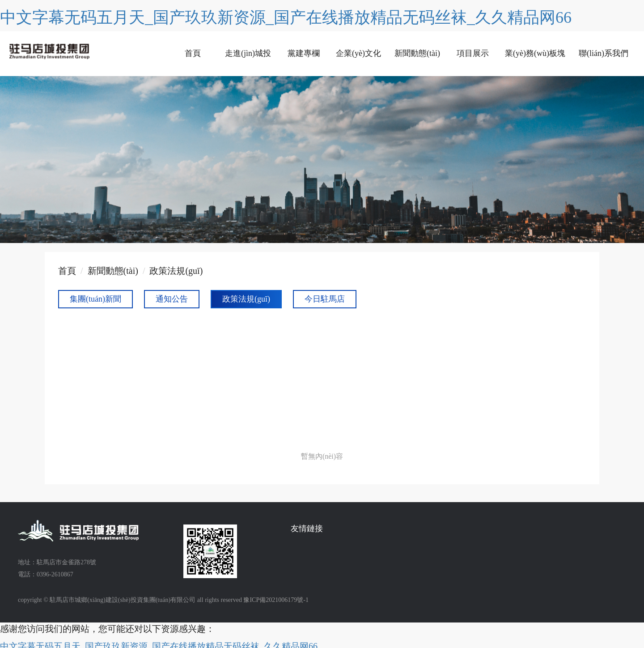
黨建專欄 (304, 53)
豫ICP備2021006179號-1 (276, 600)
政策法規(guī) (176, 271)
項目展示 (473, 53)
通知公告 (172, 299)
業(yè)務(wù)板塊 (535, 53)
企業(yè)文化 (358, 53)
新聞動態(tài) (417, 53)
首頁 (193, 53)
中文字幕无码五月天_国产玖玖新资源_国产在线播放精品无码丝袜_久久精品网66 (286, 17)
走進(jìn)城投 (248, 53)
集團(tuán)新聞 (95, 299)
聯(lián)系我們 (604, 53)
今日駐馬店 (325, 299)
